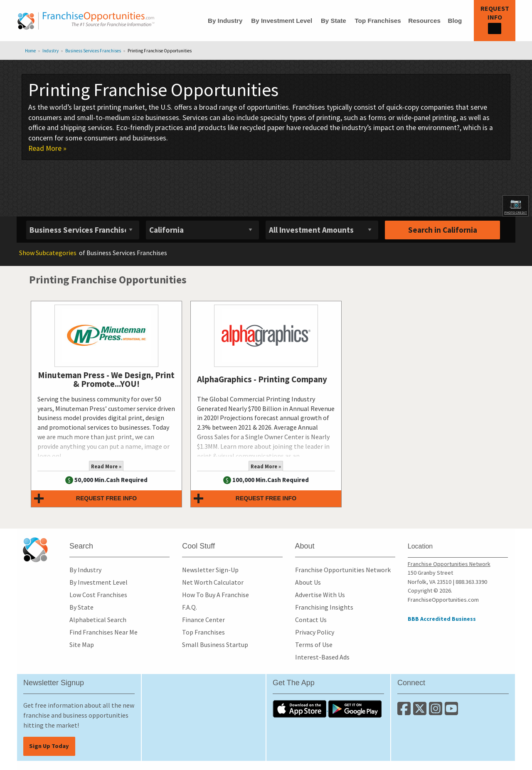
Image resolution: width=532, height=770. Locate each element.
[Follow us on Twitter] (421, 712)
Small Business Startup (215, 645)
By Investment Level (282, 21)
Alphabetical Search (98, 620)
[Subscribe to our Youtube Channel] (452, 712)
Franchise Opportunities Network (343, 570)
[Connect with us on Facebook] (405, 712)
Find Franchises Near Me (103, 632)
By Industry (225, 21)
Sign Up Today (49, 746)
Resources (424, 21)
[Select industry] (83, 230)
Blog (455, 21)
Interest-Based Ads (322, 657)
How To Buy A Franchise (216, 595)
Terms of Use (314, 645)
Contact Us (311, 620)
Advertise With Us (320, 595)
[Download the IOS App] (300, 708)
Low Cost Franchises (98, 595)
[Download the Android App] (355, 708)
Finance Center (203, 620)
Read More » (47, 148)
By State (334, 21)
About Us (308, 582)
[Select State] (202, 230)
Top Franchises (378, 21)
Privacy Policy (315, 632)
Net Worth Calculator (213, 582)
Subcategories (48, 253)
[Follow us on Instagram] (437, 712)
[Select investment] (322, 230)
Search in (443, 230)
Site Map (82, 645)
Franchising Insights (324, 607)
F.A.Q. (190, 607)
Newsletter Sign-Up (210, 570)
